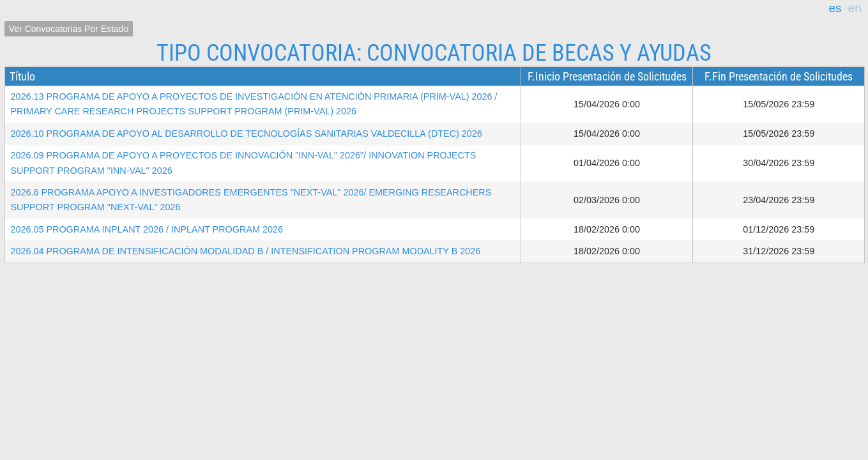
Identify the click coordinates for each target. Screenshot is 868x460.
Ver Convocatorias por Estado (69, 29)
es (835, 8)
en (855, 8)
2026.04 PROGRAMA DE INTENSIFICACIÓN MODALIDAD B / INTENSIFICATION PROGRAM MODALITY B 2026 (245, 251)
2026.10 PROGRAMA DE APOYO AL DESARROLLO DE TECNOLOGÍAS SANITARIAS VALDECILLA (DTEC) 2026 (246, 134)
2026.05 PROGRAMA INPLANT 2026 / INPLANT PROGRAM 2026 (147, 229)
